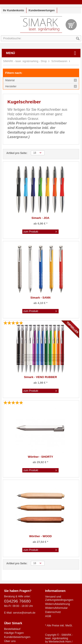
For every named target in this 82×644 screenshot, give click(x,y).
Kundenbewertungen (42, 10)
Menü (11, 53)
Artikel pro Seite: (17, 153)
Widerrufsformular (56, 608)
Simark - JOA (40, 218)
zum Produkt (31, 232)
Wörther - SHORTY (40, 457)
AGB (48, 616)
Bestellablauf (12, 629)
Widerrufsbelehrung (57, 604)
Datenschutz (53, 612)
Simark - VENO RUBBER (40, 377)
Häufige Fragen (14, 633)
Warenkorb (71, 25)
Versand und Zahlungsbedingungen (59, 598)
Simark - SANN (40, 298)
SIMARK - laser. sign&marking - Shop (41, 27)
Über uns (10, 641)
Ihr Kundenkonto (14, 10)
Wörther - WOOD (40, 536)
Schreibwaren (60, 61)
